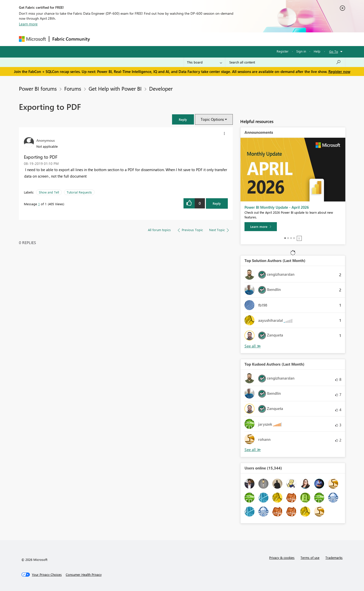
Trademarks (334, 558)
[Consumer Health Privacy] (84, 575)
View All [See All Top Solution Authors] (253, 346)
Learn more (28, 24)
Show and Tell (49, 192)
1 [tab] (285, 238)
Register (283, 51)
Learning (207, 39)
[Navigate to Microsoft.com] (32, 39)
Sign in (301, 51)
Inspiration (123, 39)
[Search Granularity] (205, 62)
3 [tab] (291, 238)
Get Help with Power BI (115, 88)
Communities (166, 39)
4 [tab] (294, 238)
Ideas (144, 39)
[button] (183, 119)
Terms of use (310, 558)
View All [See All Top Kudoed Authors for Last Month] (253, 450)
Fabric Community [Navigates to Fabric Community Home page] (71, 39)
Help (317, 51)
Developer (161, 88)
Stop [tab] (299, 238)
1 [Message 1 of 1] (39, 204)
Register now (339, 71)
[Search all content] (285, 62)
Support (228, 39)
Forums (101, 39)
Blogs (188, 39)
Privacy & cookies (282, 558)
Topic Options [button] (212, 119)
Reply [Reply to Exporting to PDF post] (217, 203)
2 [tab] (288, 238)
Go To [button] (334, 51)
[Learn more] (261, 227)
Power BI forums (38, 88)
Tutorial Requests (79, 192)
